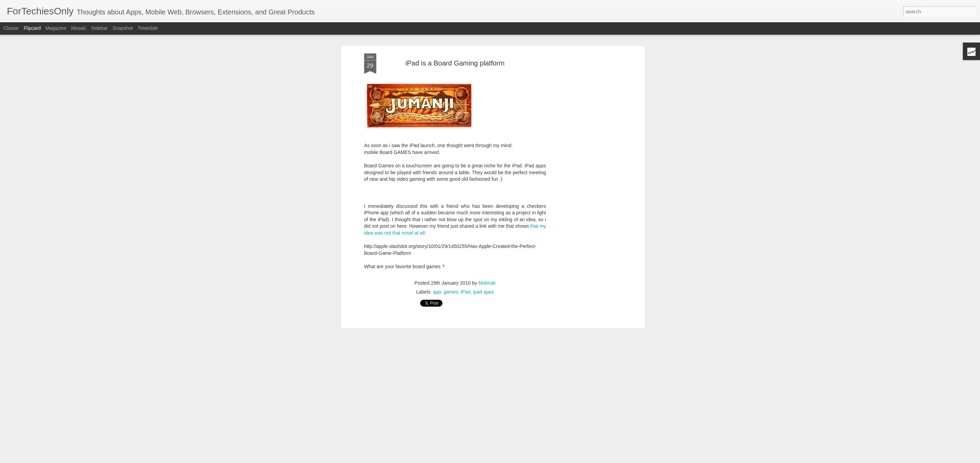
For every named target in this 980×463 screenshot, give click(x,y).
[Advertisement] (584, 95)
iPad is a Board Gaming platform (455, 58)
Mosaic (79, 28)
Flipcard (32, 28)
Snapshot (123, 28)
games (451, 287)
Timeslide (148, 28)
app (437, 287)
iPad (465, 287)
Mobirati (487, 278)
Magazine (56, 28)
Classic (11, 28)
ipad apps (483, 287)
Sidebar (100, 28)
